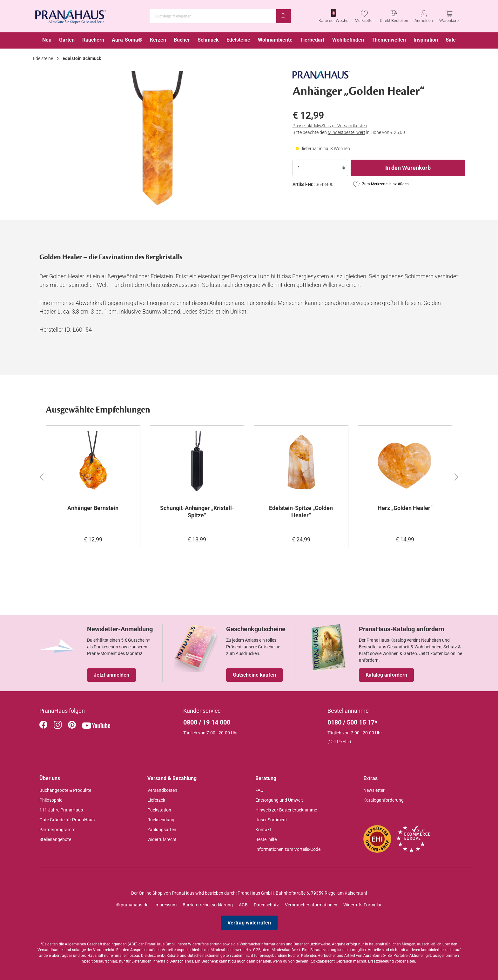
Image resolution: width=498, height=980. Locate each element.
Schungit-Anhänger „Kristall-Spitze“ (197, 512)
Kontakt (263, 830)
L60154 (82, 330)
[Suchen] (284, 16)
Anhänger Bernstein (93, 508)
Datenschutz (266, 905)
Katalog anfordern (386, 675)
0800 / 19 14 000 (207, 722)
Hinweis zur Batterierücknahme (286, 810)
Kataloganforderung (384, 800)
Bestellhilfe (266, 839)
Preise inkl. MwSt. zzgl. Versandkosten (330, 126)
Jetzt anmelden (111, 675)
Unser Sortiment (271, 820)
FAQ (259, 790)
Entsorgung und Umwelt (279, 800)
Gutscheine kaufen (254, 675)
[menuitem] (47, 40)
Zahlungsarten (162, 830)
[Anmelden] (424, 16)
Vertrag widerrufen (249, 923)
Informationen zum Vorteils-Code (288, 849)
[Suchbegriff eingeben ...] (213, 16)
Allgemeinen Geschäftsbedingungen (96, 944)
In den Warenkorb (408, 168)
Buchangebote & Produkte (65, 790)
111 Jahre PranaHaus (61, 810)
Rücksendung (161, 820)
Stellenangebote (55, 839)
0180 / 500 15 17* (352, 722)
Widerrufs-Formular (363, 905)
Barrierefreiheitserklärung (208, 905)
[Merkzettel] (364, 16)
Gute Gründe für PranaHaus (67, 820)
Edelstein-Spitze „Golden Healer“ (301, 512)
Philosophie (51, 800)
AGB (243, 905)
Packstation (159, 810)
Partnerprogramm (57, 830)
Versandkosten (162, 790)
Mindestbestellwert (347, 132)
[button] (42, 476)
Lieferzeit (156, 800)
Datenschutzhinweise (312, 944)
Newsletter (374, 790)
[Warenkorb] (449, 16)
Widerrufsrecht (162, 839)
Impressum (165, 905)
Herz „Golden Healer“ (405, 508)
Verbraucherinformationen (311, 905)
